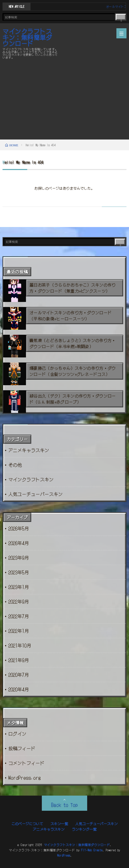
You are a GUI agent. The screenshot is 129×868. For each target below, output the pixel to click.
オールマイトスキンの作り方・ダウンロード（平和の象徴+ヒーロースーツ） (71, 316)
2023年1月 (19, 587)
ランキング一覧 (84, 829)
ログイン (17, 734)
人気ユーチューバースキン (36, 494)
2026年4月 (19, 543)
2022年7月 (19, 616)
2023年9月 (19, 557)
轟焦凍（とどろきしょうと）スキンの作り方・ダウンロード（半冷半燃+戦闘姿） (73, 343)
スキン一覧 (59, 824)
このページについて (27, 824)
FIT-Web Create (92, 850)
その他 (15, 465)
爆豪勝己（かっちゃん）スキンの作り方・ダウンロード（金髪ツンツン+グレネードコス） (73, 371)
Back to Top (64, 804)
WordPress (64, 855)
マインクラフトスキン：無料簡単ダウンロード (27, 37)
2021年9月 (19, 660)
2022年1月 (19, 631)
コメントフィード (26, 763)
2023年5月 (19, 572)
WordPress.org (25, 777)
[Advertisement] (64, 99)
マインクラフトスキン (31, 479)
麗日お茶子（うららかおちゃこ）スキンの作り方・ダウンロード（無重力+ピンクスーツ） (73, 288)
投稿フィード (22, 748)
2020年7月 (19, 675)
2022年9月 (19, 601)
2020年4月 (19, 689)
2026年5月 (19, 528)
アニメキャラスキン (29, 450)
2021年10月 (20, 645)
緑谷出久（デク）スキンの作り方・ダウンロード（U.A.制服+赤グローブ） (73, 399)
